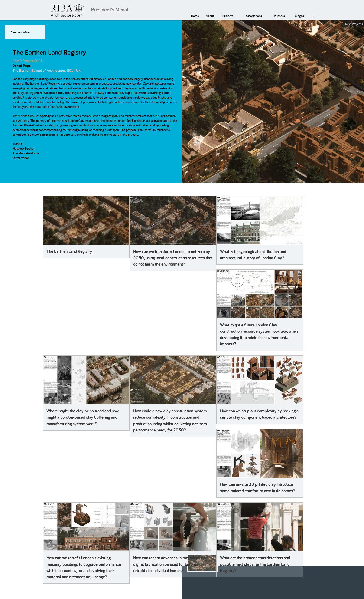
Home (195, 16)
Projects (228, 16)
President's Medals (111, 10)
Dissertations (253, 16)
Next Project (353, 24)
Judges (299, 16)
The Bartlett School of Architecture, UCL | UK (47, 71)
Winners (279, 16)
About (210, 16)
